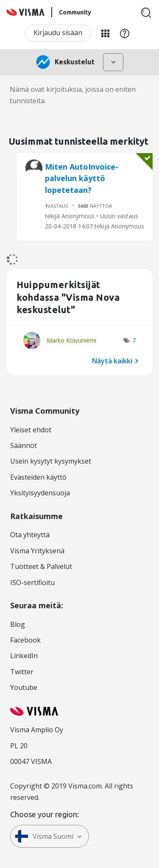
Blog (18, 624)
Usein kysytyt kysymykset (51, 461)
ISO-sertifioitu (32, 582)
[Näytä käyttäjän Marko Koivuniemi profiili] (71, 340)
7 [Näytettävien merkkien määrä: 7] (134, 340)
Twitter (22, 672)
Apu (125, 33)
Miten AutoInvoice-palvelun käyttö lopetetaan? (82, 178)
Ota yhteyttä (30, 535)
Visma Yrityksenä (37, 551)
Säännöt (24, 445)
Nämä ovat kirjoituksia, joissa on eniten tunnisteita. (73, 95)
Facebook (25, 640)
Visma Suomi (44, 836)
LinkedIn (24, 656)
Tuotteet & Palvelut (41, 566)
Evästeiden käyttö (38, 477)
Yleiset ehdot (31, 430)
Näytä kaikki (112, 361)
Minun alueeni (105, 33)
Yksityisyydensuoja (40, 493)
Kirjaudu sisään (58, 33)
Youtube (24, 687)
